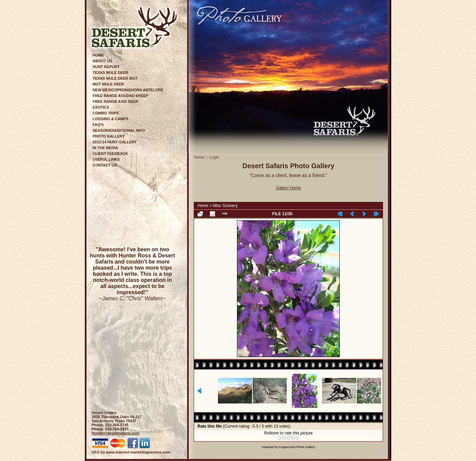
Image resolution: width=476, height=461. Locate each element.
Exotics (101, 107)
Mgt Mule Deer (108, 84)
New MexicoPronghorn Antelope (128, 90)
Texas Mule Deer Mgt (115, 78)
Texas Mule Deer (110, 73)
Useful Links (106, 159)
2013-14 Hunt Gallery (115, 142)
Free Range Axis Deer (115, 101)
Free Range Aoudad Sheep (120, 96)
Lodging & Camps (110, 119)
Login (214, 157)
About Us (102, 61)
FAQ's (98, 125)
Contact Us (105, 165)
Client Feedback (110, 154)
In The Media (105, 148)
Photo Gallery (109, 136)
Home (98, 55)
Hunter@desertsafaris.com (115, 433)
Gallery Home (288, 188)
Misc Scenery (225, 206)
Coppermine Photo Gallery (297, 447)
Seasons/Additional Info (119, 130)
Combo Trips (106, 113)
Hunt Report (106, 67)
